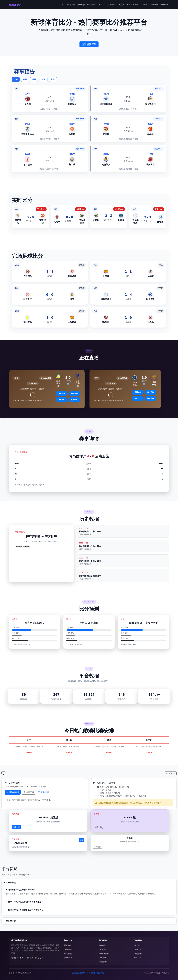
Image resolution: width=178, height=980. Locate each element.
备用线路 (74, 400)
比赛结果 (101, 4)
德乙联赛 (103, 957)
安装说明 (44, 792)
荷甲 (34, 79)
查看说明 (171, 773)
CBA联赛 (103, 949)
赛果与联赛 (11, 921)
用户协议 (84, 973)
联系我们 (100, 973)
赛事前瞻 (164, 4)
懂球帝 (137, 945)
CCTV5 (62, 400)
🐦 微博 (30, 958)
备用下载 (29, 792)
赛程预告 (81, 4)
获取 (82, 840)
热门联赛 (111, 4)
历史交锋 (121, 4)
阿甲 (44, 79)
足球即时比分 (133, 4)
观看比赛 (62, 393)
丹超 (53, 79)
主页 (63, 4)
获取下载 (17, 827)
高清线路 (74, 393)
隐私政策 (75, 973)
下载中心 (144, 4)
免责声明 (92, 973)
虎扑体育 (138, 949)
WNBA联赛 (104, 953)
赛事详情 (154, 4)
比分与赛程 (11, 883)
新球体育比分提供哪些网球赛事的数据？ (26, 902)
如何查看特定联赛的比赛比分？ (22, 890)
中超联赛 (138, 953)
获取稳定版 (13, 792)
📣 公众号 (39, 958)
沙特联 (102, 945)
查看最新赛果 (89, 44)
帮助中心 (91, 4)
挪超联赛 (103, 961)
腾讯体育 (138, 957)
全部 (16, 79)
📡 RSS (22, 958)
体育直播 (71, 4)
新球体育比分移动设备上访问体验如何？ (26, 910)
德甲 (25, 79)
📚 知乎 (15, 958)
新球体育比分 (16, 5)
